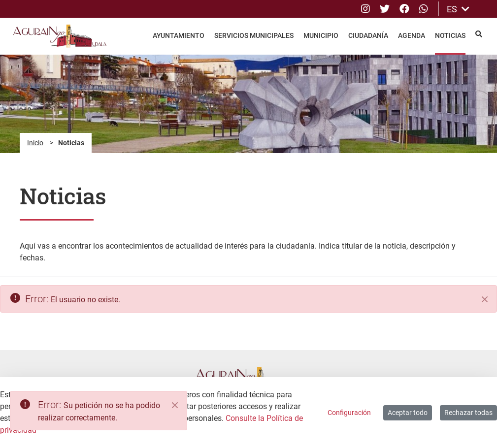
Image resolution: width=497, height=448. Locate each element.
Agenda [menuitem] (412, 35)
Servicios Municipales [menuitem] (254, 35)
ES (458, 9)
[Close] (175, 405)
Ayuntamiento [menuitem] (179, 35)
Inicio (35, 143)
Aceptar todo (408, 413)
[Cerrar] (485, 299)
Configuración (349, 413)
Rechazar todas (468, 413)
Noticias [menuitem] (450, 35)
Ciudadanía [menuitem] (368, 35)
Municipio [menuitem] (321, 35)
